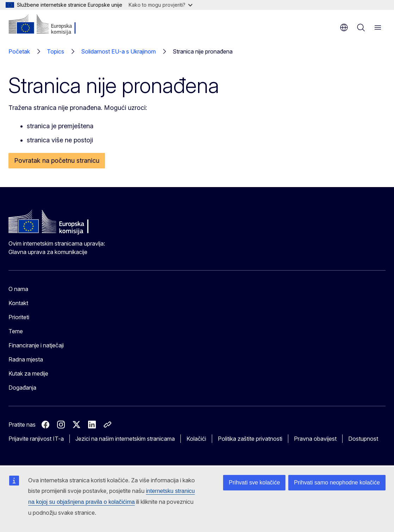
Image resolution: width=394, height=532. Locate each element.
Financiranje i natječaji (36, 345)
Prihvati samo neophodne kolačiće (337, 482)
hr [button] (344, 27)
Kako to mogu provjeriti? (161, 5)
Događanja (22, 388)
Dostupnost (363, 439)
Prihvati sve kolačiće (254, 482)
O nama (18, 289)
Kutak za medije (28, 373)
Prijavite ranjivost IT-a (36, 439)
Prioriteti (19, 317)
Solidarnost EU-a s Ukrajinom (118, 51)
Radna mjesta (26, 359)
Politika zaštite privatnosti (250, 439)
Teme (16, 331)
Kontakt (18, 303)
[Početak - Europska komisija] (51, 25)
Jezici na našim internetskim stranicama (125, 439)
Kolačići (196, 439)
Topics (56, 51)
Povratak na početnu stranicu (57, 160)
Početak (19, 51)
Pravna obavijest (315, 439)
